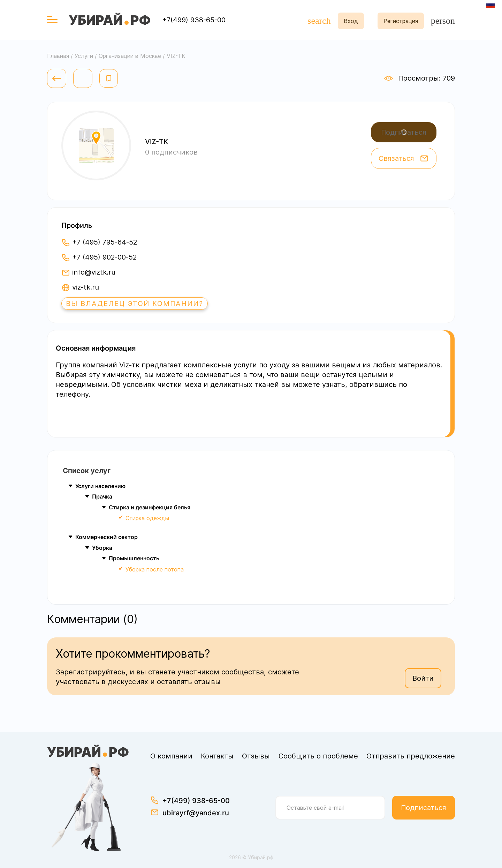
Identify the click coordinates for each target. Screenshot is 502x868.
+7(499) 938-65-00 (194, 20)
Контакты (217, 756)
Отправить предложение (411, 756)
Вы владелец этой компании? (135, 304)
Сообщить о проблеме (318, 756)
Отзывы (256, 756)
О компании (171, 756)
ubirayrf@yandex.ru (196, 813)
